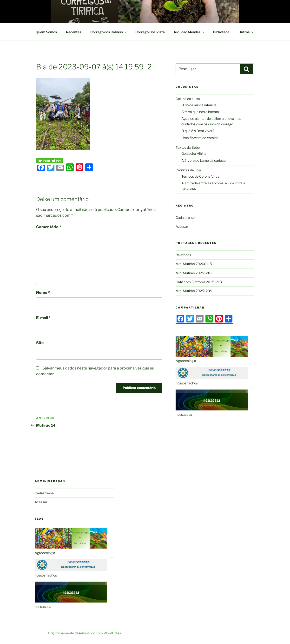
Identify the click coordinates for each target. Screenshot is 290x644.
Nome (43, 292)
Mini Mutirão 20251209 (194, 291)
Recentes (74, 32)
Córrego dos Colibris (109, 32)
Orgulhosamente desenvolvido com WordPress (84, 633)
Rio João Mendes (189, 32)
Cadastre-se (185, 218)
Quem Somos (46, 32)
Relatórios (183, 255)
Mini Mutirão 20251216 (194, 273)
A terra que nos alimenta (200, 112)
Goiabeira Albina (194, 153)
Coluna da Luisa (188, 99)
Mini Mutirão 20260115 (194, 264)
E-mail (43, 318)
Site (40, 343)
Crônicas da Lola (188, 170)
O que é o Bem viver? (198, 131)
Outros (246, 32)
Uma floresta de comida (200, 138)
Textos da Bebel (188, 147)
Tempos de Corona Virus (200, 176)
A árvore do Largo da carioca (204, 160)
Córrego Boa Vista (150, 32)
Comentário (49, 227)
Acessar (182, 226)
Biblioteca (221, 32)
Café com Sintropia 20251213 (199, 282)
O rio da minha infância (199, 105)
